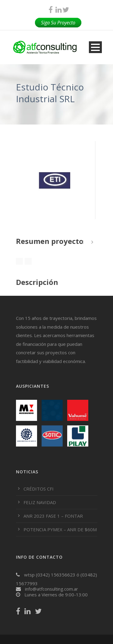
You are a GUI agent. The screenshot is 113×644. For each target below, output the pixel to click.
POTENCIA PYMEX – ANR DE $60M (60, 529)
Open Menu (95, 47)
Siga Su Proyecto (58, 23)
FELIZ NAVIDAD (40, 502)
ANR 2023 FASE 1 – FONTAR (53, 516)
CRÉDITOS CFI (39, 489)
